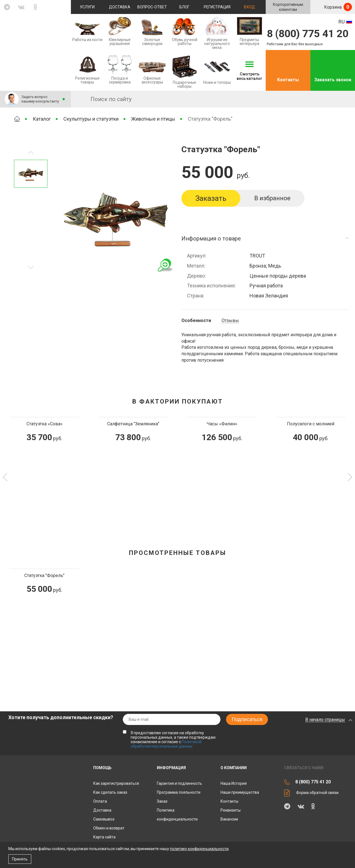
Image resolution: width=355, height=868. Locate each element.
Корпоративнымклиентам (288, 7)
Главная (17, 119)
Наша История (234, 783)
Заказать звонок (333, 80)
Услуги (87, 7)
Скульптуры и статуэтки (91, 119)
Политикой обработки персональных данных (166, 744)
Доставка (120, 7)
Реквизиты (231, 810)
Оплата (100, 801)
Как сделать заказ (110, 792)
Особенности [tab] (196, 321)
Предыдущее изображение (31, 267)
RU (342, 22)
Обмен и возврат (109, 828)
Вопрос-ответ (152, 7)
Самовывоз (104, 819)
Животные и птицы (153, 119)
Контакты (288, 80)
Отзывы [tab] (230, 321)
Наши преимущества (240, 792)
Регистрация (217, 7)
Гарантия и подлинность (179, 783)
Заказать (211, 198)
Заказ (162, 801)
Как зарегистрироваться (116, 783)
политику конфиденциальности (199, 849)
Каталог (42, 119)
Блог (184, 7)
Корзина (337, 7)
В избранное (272, 198)
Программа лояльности (179, 792)
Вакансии (229, 819)
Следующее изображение (31, 153)
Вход (250, 7)
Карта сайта (104, 837)
